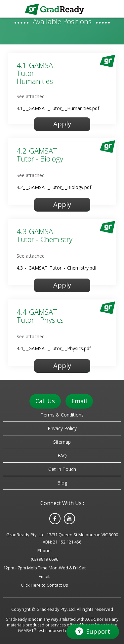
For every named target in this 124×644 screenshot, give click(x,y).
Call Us (45, 401)
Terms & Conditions (62, 415)
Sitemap (62, 442)
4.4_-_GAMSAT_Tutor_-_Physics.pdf (54, 348)
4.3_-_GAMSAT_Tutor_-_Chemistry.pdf (57, 268)
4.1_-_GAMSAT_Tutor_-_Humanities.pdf (58, 108)
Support (93, 631)
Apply (62, 124)
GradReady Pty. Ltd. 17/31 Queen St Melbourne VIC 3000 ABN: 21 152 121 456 (62, 538)
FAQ (62, 455)
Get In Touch (62, 469)
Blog (62, 483)
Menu (114, 8)
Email (79, 401)
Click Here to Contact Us (44, 585)
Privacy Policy (62, 428)
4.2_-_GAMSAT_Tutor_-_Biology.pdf (54, 187)
